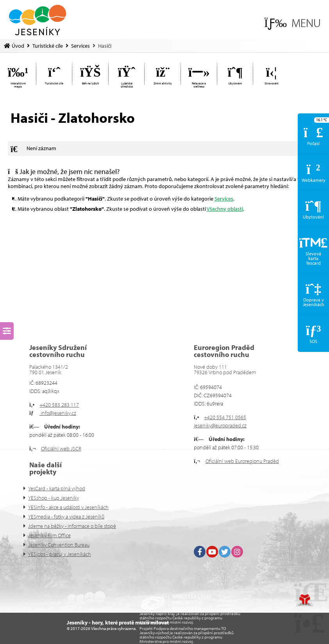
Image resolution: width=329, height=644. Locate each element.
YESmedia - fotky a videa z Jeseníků (66, 517)
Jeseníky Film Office (49, 535)
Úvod (38, 20)
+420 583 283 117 (59, 405)
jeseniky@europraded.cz (220, 425)
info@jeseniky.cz (58, 413)
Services (80, 46)
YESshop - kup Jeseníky (54, 498)
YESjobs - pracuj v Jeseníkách (60, 554)
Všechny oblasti (225, 209)
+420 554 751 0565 (225, 417)
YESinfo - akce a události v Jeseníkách (68, 507)
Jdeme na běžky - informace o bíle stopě (72, 526)
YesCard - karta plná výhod (57, 488)
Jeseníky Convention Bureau (59, 545)
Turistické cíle (48, 46)
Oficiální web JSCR (61, 448)
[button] (292, 23)
